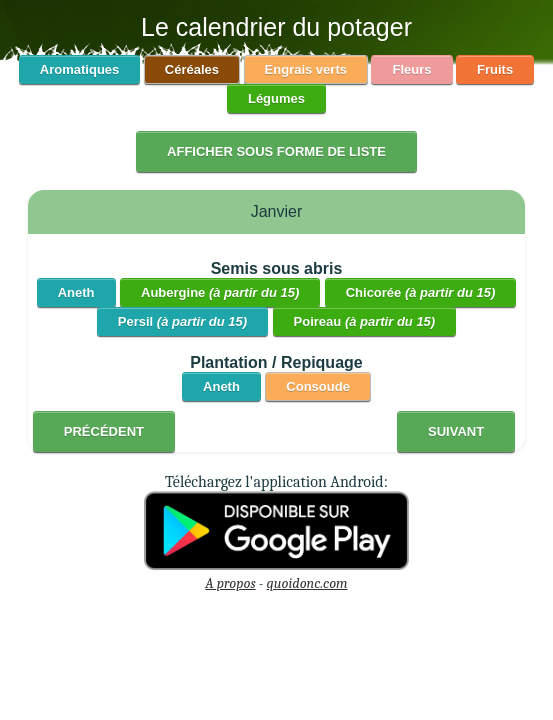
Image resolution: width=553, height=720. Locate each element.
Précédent (104, 431)
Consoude (318, 386)
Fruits (495, 69)
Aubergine (220, 292)
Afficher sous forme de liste (276, 151)
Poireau (365, 321)
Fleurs (411, 69)
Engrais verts (306, 69)
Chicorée (421, 292)
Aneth (76, 292)
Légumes (276, 98)
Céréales (192, 69)
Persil (182, 321)
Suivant (456, 431)
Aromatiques (79, 69)
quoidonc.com (307, 583)
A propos (230, 583)
